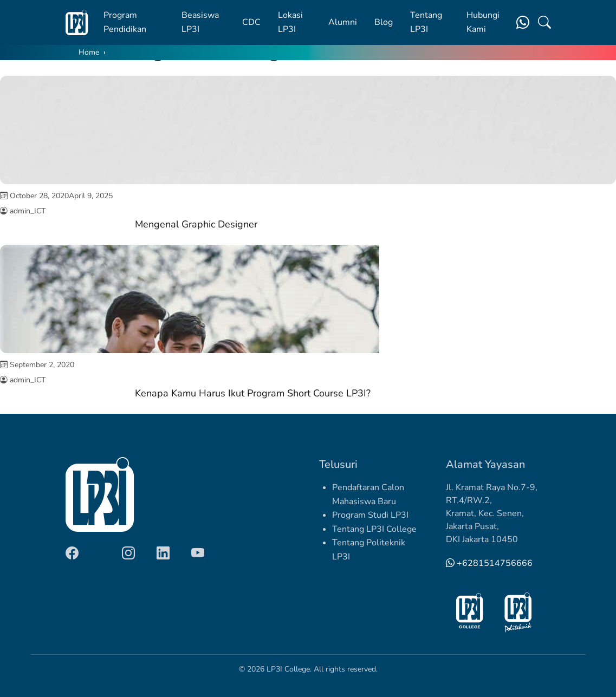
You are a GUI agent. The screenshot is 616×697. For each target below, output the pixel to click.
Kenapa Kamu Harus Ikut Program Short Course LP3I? (253, 393)
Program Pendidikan (125, 22)
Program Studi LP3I (370, 515)
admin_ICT (28, 211)
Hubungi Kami (483, 22)
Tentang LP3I (426, 22)
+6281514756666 (489, 563)
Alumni (343, 22)
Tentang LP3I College (374, 529)
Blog (384, 22)
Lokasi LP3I (290, 22)
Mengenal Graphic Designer (196, 224)
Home (89, 52)
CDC (251, 22)
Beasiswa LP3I (200, 22)
